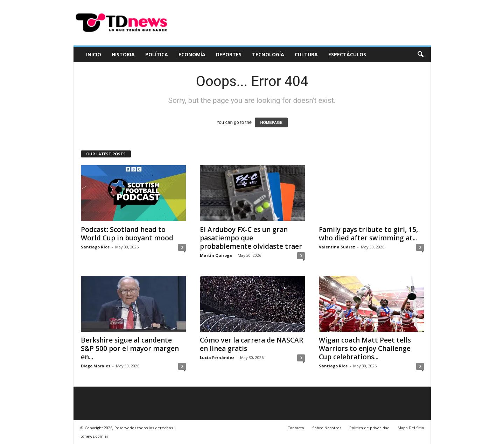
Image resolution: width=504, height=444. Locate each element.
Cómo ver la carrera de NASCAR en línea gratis (251, 344)
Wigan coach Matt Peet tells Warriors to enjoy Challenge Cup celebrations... (365, 348)
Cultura (306, 54)
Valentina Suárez (337, 247)
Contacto (296, 428)
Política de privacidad (369, 428)
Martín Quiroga (216, 255)
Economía (192, 54)
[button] (420, 55)
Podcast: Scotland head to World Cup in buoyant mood (127, 234)
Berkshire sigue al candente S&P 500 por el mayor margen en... (130, 348)
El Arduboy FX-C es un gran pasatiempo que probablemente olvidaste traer (251, 238)
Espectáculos (347, 54)
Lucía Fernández (217, 357)
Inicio (94, 54)
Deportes (229, 54)
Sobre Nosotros (327, 428)
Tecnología (268, 54)
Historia (123, 54)
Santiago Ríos (95, 247)
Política (157, 54)
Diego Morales (96, 366)
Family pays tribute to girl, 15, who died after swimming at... (368, 234)
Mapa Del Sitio (411, 428)
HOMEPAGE (271, 122)
